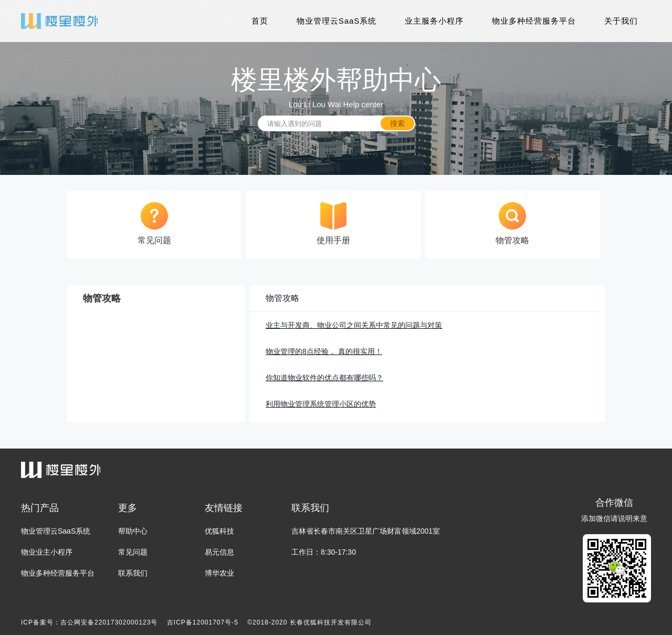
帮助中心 (133, 531)
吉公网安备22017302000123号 (109, 622)
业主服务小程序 (434, 21)
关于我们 (621, 21)
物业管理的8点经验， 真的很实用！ (324, 351)
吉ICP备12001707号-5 (203, 622)
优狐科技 (219, 531)
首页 (260, 21)
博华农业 (219, 573)
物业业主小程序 (47, 552)
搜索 (397, 123)
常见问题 (133, 552)
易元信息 (219, 552)
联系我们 (133, 573)
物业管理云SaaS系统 (337, 21)
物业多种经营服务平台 (534, 21)
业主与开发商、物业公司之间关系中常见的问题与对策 (354, 325)
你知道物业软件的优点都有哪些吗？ (324, 378)
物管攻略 (282, 298)
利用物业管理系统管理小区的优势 (321, 404)
